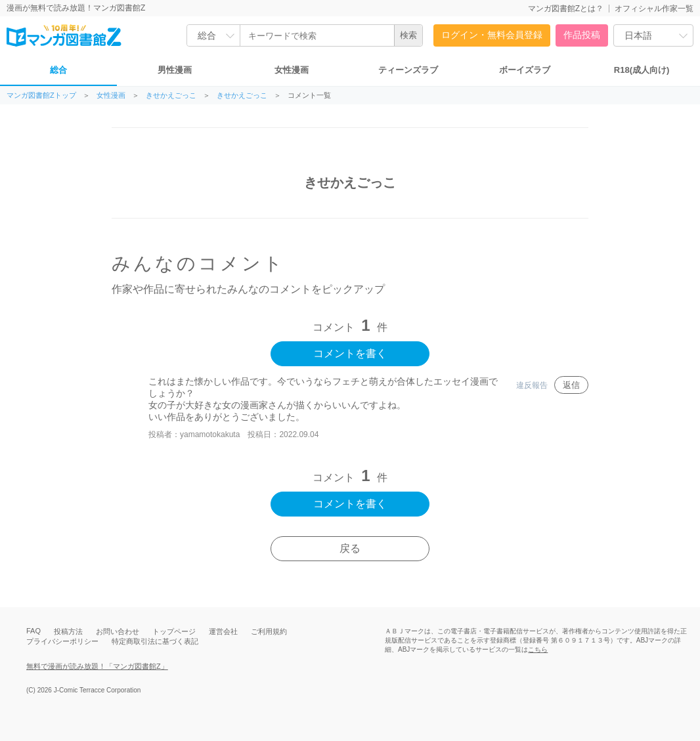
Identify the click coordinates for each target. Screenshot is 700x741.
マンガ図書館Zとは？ (566, 9)
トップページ (174, 631)
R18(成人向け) (642, 70)
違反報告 (532, 385)
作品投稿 (582, 35)
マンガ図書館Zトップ (41, 95)
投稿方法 (68, 631)
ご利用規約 (269, 631)
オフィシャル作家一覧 (654, 9)
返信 (571, 385)
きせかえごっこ (171, 95)
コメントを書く (350, 353)
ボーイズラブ (525, 70)
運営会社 (223, 631)
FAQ (33, 631)
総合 (58, 70)
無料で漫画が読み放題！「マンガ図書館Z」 (97, 666)
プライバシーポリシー (62, 641)
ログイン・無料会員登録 (492, 35)
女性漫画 (292, 70)
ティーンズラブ (408, 70)
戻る (350, 548)
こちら (538, 649)
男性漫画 (175, 70)
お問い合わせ (118, 631)
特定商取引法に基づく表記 (155, 641)
